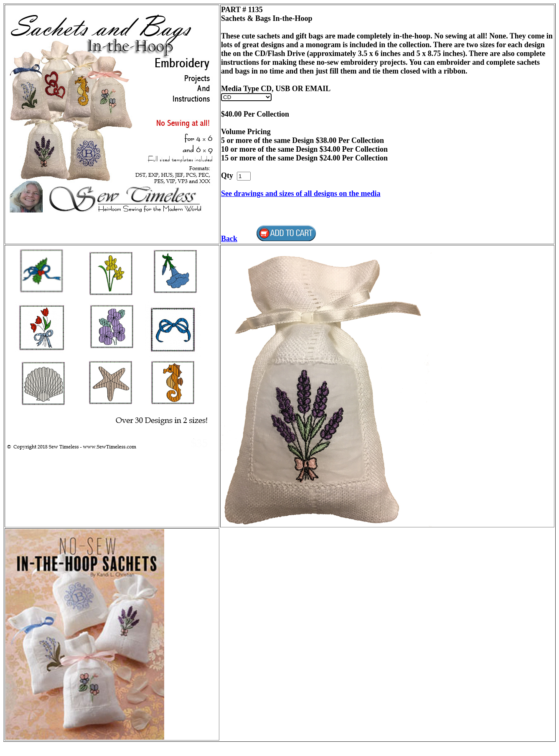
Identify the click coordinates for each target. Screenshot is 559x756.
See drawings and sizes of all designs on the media (301, 193)
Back (229, 239)
